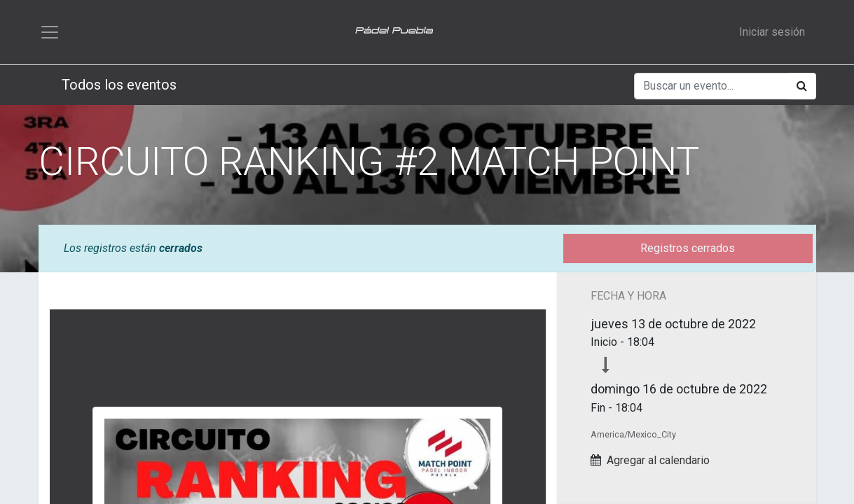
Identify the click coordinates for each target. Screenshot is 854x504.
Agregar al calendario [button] (658, 460)
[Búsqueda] (802, 86)
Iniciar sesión (772, 32)
